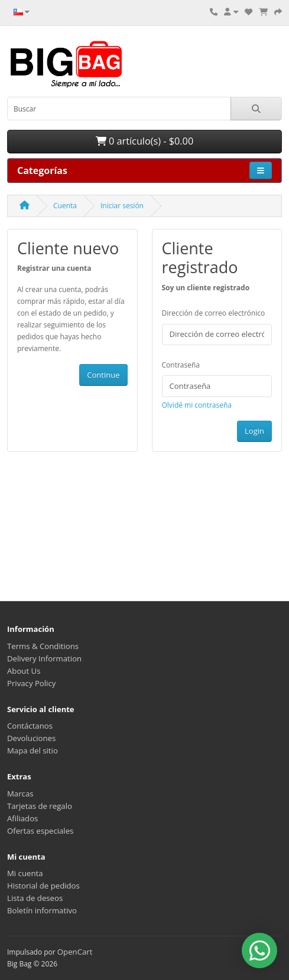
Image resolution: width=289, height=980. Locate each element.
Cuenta (65, 206)
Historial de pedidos (43, 886)
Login (254, 431)
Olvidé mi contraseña (197, 405)
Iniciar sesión (122, 206)
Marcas (20, 794)
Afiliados (22, 818)
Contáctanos (30, 726)
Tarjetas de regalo (40, 806)
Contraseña (181, 365)
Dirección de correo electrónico (214, 313)
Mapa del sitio (33, 750)
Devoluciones (31, 738)
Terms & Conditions (43, 646)
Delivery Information (44, 658)
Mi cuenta (25, 873)
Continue (103, 375)
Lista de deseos (35, 898)
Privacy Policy (31, 683)
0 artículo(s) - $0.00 (144, 141)
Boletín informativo (42, 910)
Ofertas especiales (40, 831)
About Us (24, 671)
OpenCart (75, 952)
